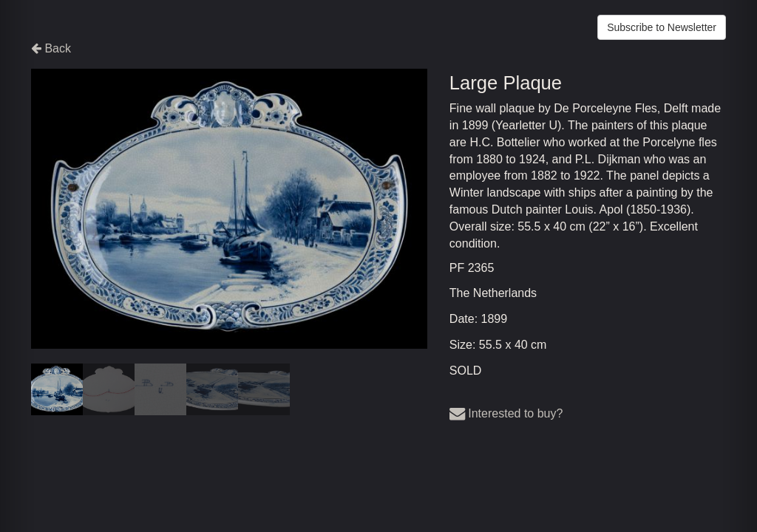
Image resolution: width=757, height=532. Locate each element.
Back (51, 48)
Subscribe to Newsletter (662, 27)
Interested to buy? (506, 413)
